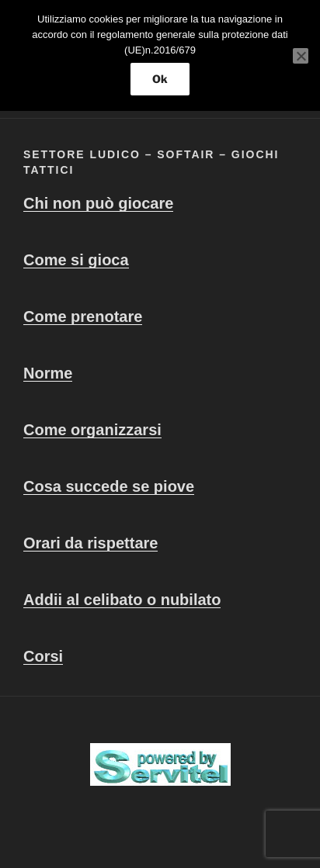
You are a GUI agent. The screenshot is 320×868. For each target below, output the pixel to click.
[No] (301, 56)
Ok (160, 79)
